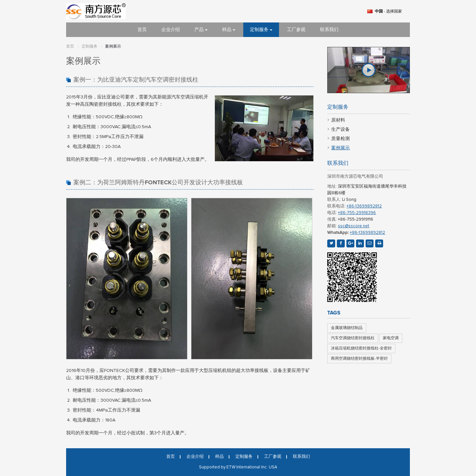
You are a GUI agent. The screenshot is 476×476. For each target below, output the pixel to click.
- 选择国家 (388, 12)
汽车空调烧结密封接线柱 (353, 338)
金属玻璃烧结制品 (347, 328)
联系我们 (329, 30)
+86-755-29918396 (357, 213)
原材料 (338, 120)
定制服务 (90, 47)
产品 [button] (201, 30)
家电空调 (391, 338)
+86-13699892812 (364, 206)
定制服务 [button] (261, 30)
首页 (142, 30)
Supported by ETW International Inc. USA (238, 467)
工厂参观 (296, 30)
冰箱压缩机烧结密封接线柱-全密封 (361, 348)
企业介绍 (171, 30)
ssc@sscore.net (354, 226)
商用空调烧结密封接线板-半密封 (359, 359)
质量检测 (340, 139)
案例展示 (340, 148)
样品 (219, 457)
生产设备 (340, 129)
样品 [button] (229, 30)
